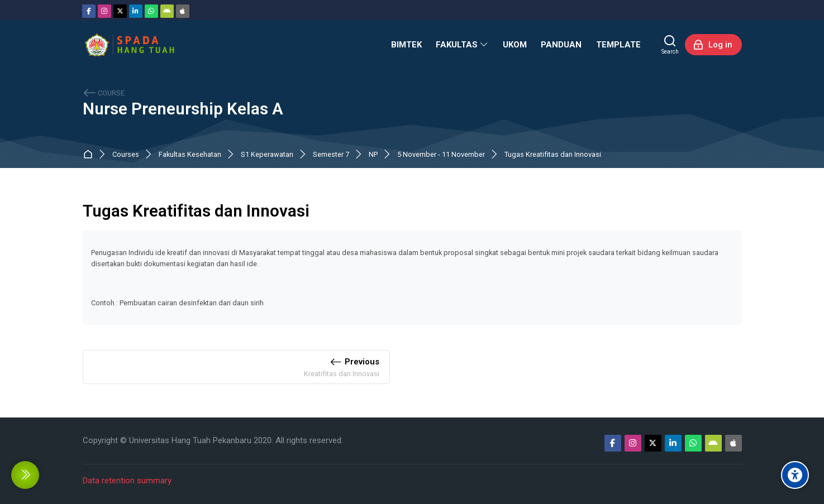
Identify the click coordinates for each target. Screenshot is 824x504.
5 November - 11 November (441, 155)
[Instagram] (104, 11)
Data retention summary (127, 481)
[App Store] (183, 11)
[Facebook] (89, 11)
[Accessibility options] (795, 475)
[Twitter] (120, 11)
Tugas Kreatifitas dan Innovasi (553, 155)
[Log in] (713, 45)
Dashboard (90, 155)
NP (373, 155)
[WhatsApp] (151, 11)
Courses (126, 155)
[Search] (670, 45)
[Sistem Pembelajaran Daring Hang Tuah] (129, 45)
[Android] (167, 11)
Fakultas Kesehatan (190, 155)
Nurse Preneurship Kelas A (183, 109)
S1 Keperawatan (267, 155)
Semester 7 (331, 155)
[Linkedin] (136, 11)
